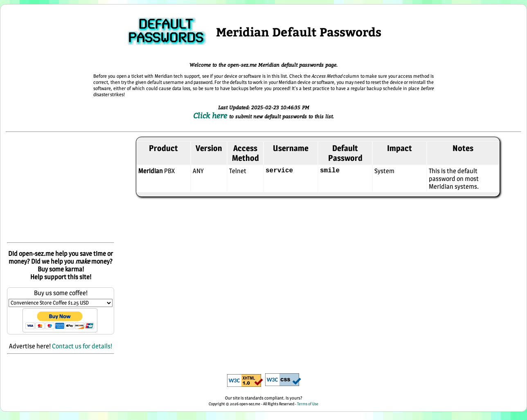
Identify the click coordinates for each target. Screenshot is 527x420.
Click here (211, 115)
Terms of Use (308, 404)
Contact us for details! (82, 346)
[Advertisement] (61, 188)
